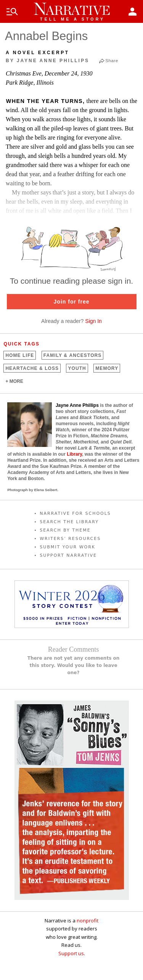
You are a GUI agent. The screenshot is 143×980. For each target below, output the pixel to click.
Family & (73, 355)
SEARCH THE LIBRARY (69, 522)
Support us (71, 953)
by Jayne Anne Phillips (47, 61)
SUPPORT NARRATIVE (68, 555)
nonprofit (88, 921)
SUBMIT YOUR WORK (67, 547)
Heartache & (32, 368)
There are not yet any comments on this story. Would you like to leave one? (74, 665)
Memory (107, 368)
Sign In (93, 321)
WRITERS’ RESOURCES (70, 539)
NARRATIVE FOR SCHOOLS (75, 513)
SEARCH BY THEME (65, 530)
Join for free (72, 302)
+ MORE (14, 381)
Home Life (20, 355)
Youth (77, 368)
